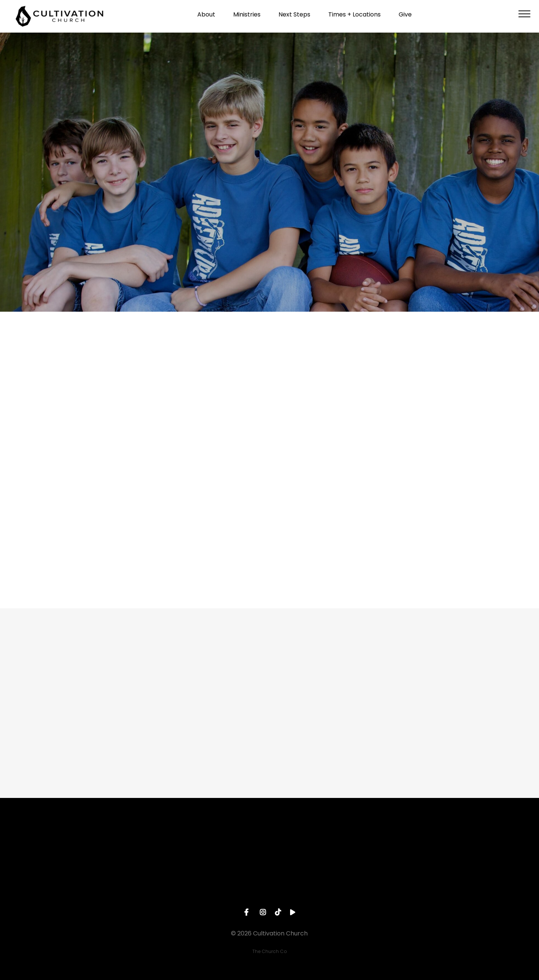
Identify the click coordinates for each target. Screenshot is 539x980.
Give (405, 17)
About (206, 17)
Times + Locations (354, 17)
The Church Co (269, 951)
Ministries (247, 17)
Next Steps (294, 17)
